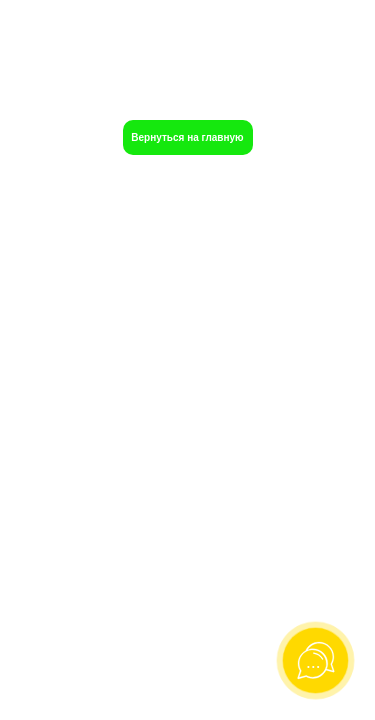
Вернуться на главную (187, 137)
